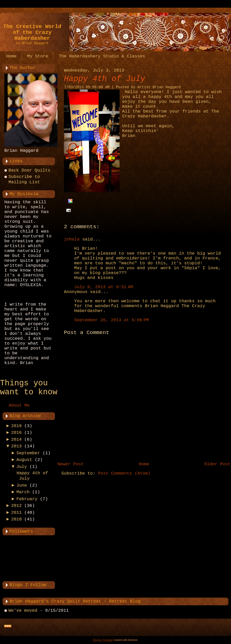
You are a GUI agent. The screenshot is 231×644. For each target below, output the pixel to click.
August (24, 460)
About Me (19, 405)
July (22, 467)
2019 (17, 426)
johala (72, 239)
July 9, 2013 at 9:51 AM (104, 287)
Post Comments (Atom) (124, 473)
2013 (17, 446)
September (28, 453)
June (22, 485)
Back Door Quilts (29, 170)
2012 (17, 506)
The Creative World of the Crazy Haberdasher (32, 32)
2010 (17, 519)
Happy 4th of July (104, 79)
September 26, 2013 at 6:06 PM (112, 320)
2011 (17, 513)
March (23, 492)
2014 (17, 440)
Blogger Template (103, 640)
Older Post (217, 464)
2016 (17, 433)
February (27, 499)
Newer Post (71, 464)
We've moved (23, 611)
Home (144, 464)
